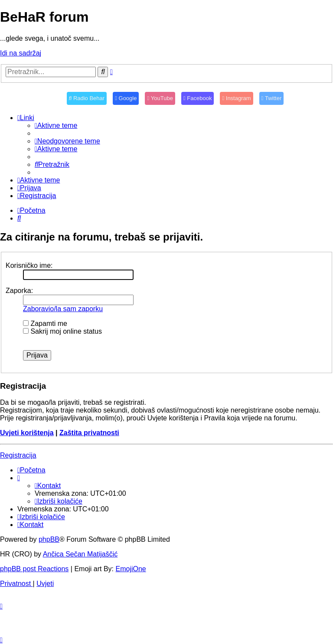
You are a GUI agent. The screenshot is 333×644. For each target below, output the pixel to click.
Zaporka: (19, 291)
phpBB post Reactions (34, 569)
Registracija (18, 455)
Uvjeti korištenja (27, 433)
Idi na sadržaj (21, 53)
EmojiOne (131, 569)
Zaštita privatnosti (89, 433)
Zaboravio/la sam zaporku (63, 309)
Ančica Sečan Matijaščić (80, 554)
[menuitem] (56, 125)
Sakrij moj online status (62, 331)
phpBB (49, 539)
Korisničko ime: (29, 265)
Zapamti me (45, 324)
